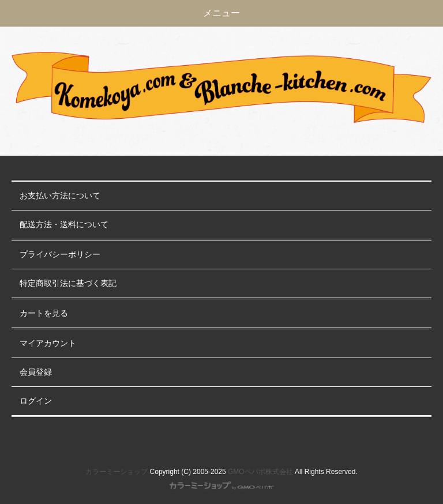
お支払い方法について (60, 196)
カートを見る (44, 313)
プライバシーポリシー (60, 255)
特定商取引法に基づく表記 (68, 283)
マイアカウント (48, 343)
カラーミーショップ (117, 472)
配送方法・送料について (64, 225)
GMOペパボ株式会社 (260, 472)
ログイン (36, 401)
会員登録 (36, 372)
